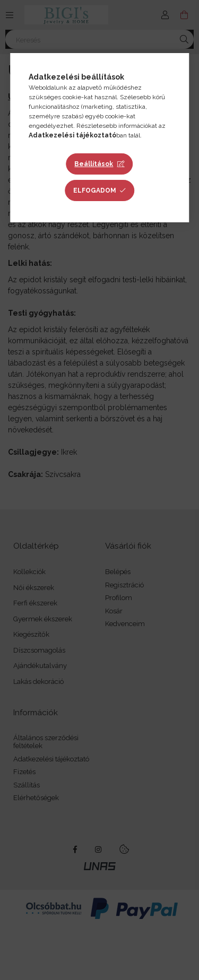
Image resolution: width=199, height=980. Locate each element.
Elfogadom (95, 190)
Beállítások (94, 164)
